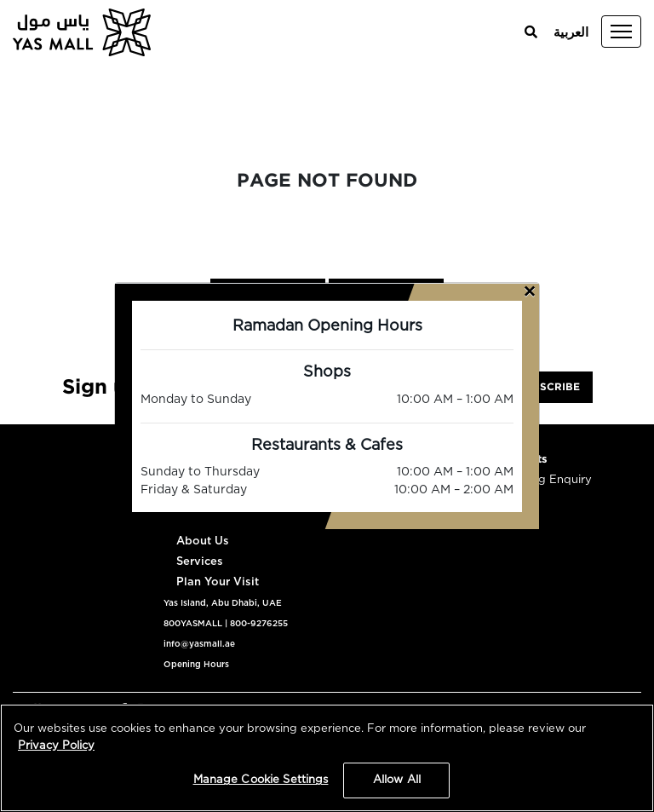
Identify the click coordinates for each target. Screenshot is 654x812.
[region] (327, 758)
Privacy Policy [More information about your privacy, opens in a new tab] (56, 746)
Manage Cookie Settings (261, 780)
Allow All (397, 780)
